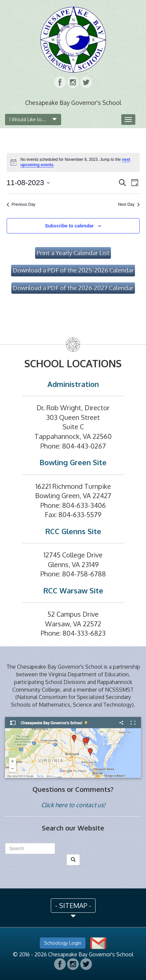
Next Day (129, 204)
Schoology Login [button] (63, 943)
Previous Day (21, 204)
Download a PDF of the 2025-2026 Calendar (73, 270)
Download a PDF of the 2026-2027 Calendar (73, 288)
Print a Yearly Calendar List (73, 253)
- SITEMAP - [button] (73, 905)
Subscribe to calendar (69, 226)
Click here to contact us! (73, 805)
